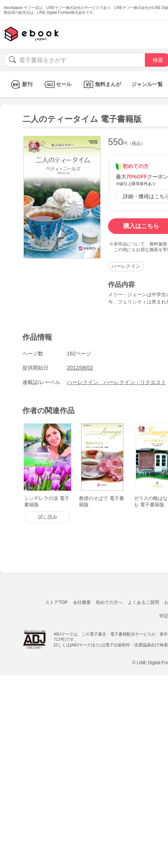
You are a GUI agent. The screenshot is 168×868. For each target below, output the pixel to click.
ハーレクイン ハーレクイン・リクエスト (117, 382)
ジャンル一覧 (147, 84)
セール (57, 84)
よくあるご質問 (143, 602)
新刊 (21, 84)
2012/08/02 (80, 368)
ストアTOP (56, 602)
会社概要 (82, 602)
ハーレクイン (126, 266)
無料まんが (102, 84)
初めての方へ (109, 602)
